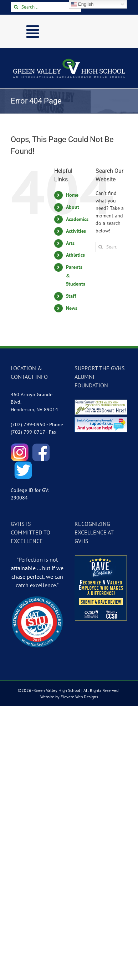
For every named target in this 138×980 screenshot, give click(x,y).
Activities (76, 231)
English (82, 4)
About (73, 207)
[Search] (16, 7)
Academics (77, 219)
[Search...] (46, 7)
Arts (70, 243)
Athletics (75, 255)
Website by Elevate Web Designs (69, 697)
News (72, 308)
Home (72, 195)
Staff (71, 296)
